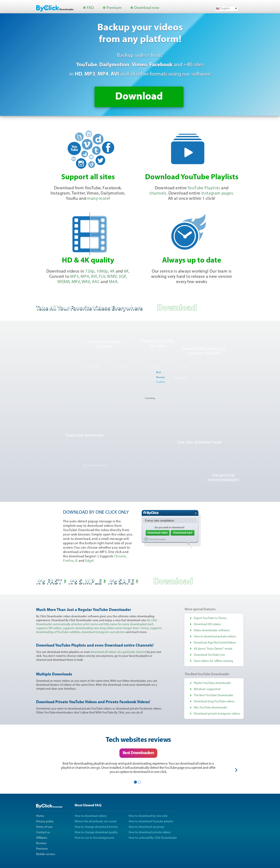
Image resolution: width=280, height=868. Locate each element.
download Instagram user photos (103, 632)
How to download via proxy (146, 827)
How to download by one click (148, 816)
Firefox (68, 561)
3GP (122, 277)
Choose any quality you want (157, 343)
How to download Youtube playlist (151, 822)
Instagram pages (217, 193)
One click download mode (199, 442)
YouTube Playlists (204, 188)
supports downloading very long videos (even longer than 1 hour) (106, 628)
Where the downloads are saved (95, 822)
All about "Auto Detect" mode (213, 649)
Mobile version (46, 854)
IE (76, 561)
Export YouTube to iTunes (210, 618)
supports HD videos (49, 628)
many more (98, 199)
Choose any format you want (104, 344)
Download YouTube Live (209, 655)
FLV (102, 277)
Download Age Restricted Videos (215, 643)
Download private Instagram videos (217, 714)
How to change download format (96, 827)
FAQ (90, 8)
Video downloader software (212, 631)
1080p (102, 271)
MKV (76, 282)
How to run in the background (94, 838)
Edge (89, 561)
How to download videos (91, 816)
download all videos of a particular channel (118, 652)
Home (40, 816)
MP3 (74, 277)
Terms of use (44, 827)
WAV (86, 282)
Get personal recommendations (223, 477)
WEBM (63, 282)
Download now (147, 8)
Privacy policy (45, 822)
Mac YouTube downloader (211, 708)
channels (158, 193)
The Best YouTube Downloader (214, 695)
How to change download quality (96, 832)
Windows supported (207, 689)
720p (90, 271)
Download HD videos (207, 624)
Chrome (120, 557)
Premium (114, 8)
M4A (113, 282)
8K (126, 271)
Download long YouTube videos (214, 702)
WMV (112, 277)
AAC (96, 282)
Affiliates (42, 838)
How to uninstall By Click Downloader (153, 838)
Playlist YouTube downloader (212, 683)
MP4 (85, 277)
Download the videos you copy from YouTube (204, 351)
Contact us (43, 832)
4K (112, 271)
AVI (94, 277)
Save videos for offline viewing (213, 661)
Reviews (41, 843)
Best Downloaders (138, 753)
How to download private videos (215, 637)
